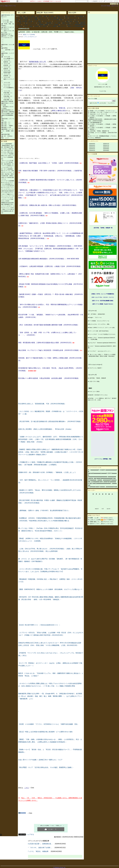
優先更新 (49, 23)
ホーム (2, 6)
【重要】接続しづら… (95, 522)
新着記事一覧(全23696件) (45, 13)
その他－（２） (7, 124)
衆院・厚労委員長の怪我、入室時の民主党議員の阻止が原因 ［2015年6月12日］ (45, 343)
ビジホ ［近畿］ (34, 20)
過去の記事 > (73, 13)
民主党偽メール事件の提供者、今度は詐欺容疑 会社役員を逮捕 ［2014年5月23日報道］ (49, 378)
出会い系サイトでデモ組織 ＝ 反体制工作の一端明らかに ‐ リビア (40, 760)
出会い (71, 21)
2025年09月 (106, 149)
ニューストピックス (95, 467)
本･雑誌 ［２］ (60, 16)
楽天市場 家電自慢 (8, 101)
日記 (6, 6)
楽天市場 (116, 1)
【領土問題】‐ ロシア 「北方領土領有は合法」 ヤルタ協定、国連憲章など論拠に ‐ (46, 767)
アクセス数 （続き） (8, 22)
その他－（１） (7, 122)
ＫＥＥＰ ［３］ (32, 23)
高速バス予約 (66, 23)
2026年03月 (92, 147)
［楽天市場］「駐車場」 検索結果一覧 (103, 228)
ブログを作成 (109, 1)
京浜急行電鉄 (6, 134)
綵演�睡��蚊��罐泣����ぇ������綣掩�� (103, 487)
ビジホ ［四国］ (53, 18)
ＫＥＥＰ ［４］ (47, 21)
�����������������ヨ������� (102, 477)
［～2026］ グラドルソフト (30, 25)
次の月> (109, 509)
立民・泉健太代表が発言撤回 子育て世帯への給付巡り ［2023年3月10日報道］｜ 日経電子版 (50, 171)
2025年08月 (106, 150)
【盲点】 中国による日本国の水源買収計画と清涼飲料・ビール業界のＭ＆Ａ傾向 (45, 732)
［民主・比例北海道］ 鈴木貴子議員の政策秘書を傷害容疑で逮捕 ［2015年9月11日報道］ (49, 325)
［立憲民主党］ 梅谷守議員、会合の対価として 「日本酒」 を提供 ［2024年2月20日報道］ (49, 163)
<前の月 (97, 509)
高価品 (46, 25)
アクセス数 (6, 20)
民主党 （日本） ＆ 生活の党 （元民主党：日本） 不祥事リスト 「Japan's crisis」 (48, 32)
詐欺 (67, 21)
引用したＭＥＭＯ (70, 16)
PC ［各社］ (43, 26)
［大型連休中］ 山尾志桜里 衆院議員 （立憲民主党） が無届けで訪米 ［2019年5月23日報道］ (50, 266)
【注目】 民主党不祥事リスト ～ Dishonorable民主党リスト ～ (39, 625)
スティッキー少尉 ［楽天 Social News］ (99, 331)
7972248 (113, 4)
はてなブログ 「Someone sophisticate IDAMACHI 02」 (103, 343)
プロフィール (12, 6)
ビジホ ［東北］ (31, 16)
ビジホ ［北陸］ (24, 20)
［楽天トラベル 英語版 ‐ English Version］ (103, 304)
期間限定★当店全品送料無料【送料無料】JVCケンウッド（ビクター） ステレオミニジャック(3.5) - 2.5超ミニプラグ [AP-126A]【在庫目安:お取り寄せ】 (8, 208)
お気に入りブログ (94, 515)
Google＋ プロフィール (95, 317)
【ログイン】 (115, 6)
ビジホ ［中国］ (75, 23)
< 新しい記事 (21, 13)
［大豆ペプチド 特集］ (94, 381)
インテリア (63, 25)
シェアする (30, 834)
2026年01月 (92, 150)
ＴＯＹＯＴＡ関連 (54, 20)
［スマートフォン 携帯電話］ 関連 (103, 459)
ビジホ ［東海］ (52, 26)
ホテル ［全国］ (29, 26)
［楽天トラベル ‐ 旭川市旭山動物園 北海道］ (103, 301)
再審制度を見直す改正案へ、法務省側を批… (38, 844)
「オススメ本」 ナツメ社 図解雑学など (8, 88)
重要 (61, 20)
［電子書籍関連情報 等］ (96, 123)
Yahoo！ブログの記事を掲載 (75, 26)
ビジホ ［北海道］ (54, 25)
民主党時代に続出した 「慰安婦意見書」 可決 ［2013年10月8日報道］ (42, 404)
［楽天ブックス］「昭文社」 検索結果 (35, 851)
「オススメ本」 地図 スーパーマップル (8, 79)
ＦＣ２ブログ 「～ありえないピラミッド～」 (100, 351)
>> (97, 1)
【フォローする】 (106, 6)
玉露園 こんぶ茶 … (95, 518)
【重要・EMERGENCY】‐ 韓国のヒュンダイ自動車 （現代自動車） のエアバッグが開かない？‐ (50, 589)
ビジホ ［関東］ (38, 21)
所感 (45, 16)
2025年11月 (106, 145)
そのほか (21, 1)
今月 (103, 509)
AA (26, 23)
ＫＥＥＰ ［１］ (43, 18)
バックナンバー (93, 141)
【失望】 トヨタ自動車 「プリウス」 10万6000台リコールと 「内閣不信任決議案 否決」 (49, 724)
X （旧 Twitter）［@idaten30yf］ (97, 314)
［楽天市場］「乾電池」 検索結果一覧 (99, 131)
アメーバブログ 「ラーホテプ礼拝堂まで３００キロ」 (103, 334)
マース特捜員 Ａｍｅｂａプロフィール (99, 321)
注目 (24, 16)
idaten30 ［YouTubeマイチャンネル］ (99, 395)
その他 (76, 21)
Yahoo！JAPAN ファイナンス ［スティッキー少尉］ (102, 328)
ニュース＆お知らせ (69, 20)
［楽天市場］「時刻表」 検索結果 (97, 378)
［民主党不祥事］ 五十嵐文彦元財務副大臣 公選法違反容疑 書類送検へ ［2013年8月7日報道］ (50, 421)
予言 (66, 18)
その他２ (37, 26)
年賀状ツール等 (7, 127)
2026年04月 (92, 145)
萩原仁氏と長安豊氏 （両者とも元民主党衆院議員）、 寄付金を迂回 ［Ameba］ (45, 429)
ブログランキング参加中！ (96, 368)
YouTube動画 (79, 16)
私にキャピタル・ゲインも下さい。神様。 (100, 324)
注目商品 (5, 48)
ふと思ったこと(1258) (95, 520)
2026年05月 (92, 144)
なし (21, 16)
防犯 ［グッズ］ (62, 26)
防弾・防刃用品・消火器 (25, 21)
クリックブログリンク (59, 21)
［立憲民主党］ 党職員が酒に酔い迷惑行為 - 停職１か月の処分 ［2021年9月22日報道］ (48, 205)
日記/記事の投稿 (94, 108)
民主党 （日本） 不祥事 (31, 18)
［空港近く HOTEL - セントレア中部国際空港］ (103, 294)
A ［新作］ (39, 16)
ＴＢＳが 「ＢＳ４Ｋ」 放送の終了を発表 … (37, 848)
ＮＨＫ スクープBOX (94, 392)
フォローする (103, 91)
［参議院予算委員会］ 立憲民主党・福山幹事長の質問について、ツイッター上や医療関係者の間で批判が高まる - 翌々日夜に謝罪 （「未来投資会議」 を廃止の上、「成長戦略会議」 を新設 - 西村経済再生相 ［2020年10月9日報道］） (51, 236)
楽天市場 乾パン (7, 34)
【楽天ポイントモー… (95, 524)
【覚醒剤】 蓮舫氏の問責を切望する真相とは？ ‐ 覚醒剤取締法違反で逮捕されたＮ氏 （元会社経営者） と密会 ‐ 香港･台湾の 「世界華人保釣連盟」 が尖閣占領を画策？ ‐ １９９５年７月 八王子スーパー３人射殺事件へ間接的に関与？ (51, 452)
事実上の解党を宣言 (59, 111)
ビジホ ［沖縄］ (57, 23)
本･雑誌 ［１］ (41, 23)
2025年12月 (106, 144)
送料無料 (41, 25)
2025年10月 (106, 147)
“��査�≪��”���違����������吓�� (102, 478)
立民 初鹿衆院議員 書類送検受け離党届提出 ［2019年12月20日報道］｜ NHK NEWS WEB (49, 259)
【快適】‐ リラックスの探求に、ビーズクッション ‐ (102, 111)
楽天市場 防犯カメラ (8, 110)
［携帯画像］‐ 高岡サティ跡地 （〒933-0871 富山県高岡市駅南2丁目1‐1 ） (44, 511)
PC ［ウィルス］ (73, 18)
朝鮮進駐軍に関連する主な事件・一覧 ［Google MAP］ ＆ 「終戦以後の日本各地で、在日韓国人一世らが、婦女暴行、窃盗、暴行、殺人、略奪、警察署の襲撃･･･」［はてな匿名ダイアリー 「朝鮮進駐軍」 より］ (50, 696)
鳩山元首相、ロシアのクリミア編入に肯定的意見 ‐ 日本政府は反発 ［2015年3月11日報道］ (49, 350)
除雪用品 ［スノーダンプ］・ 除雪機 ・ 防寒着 (7, 131)
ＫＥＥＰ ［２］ (44, 20)
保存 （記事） (51, 16)
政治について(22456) (29, 35)
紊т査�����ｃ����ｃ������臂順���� (102, 480)
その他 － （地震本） (8, 126)
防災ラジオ (61, 18)
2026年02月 (92, 149)
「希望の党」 (62, 108)
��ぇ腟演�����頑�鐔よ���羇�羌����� (102, 482)
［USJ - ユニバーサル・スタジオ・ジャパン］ (103, 297)
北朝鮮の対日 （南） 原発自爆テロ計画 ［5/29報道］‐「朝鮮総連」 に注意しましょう (47, 472)
